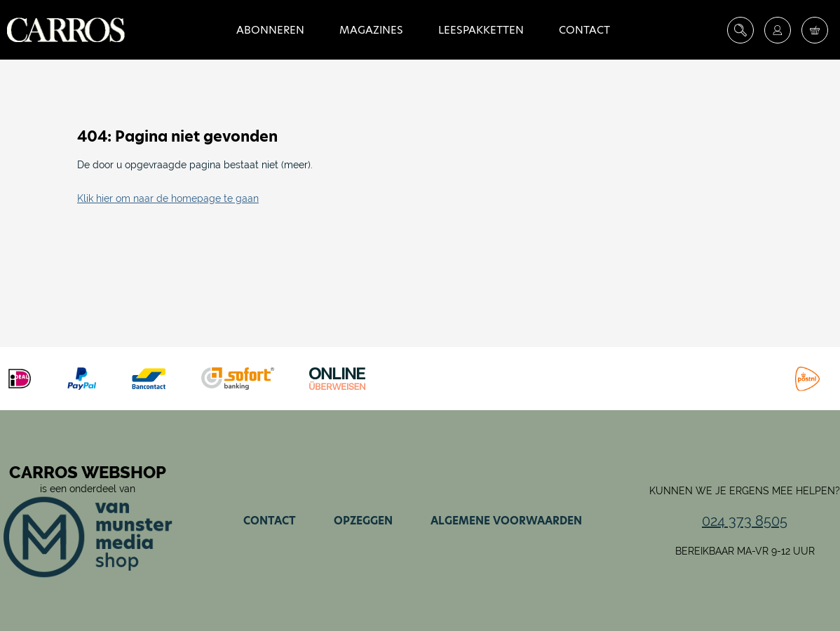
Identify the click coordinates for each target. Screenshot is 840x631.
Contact (584, 30)
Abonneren (270, 30)
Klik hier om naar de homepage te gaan (168, 198)
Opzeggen (363, 521)
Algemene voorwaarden (506, 521)
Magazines (371, 30)
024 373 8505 (745, 521)
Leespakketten (481, 30)
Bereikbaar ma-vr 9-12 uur (745, 551)
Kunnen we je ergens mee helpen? (745, 491)
